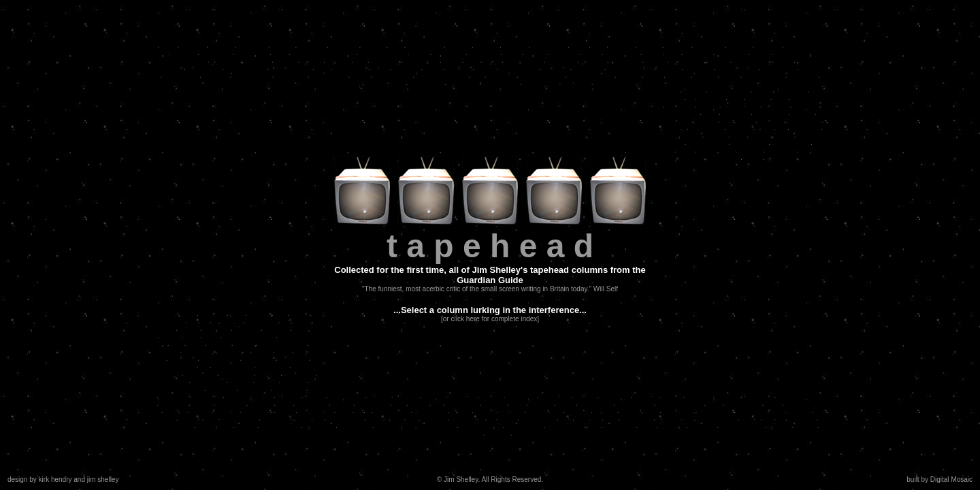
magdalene (181, 75)
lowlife (199, 321)
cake (773, 403)
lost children (790, 143)
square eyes (804, 45)
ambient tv (252, 53)
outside (289, 396)
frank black (316, 411)
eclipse (650, 45)
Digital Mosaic (951, 479)
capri (380, 68)
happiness (373, 403)
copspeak (484, 53)
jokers (352, 83)
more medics (232, 366)
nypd (647, 426)
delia (168, 45)
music (263, 396)
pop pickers (565, 426)
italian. (761, 135)
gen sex (768, 45)
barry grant (350, 68)
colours (541, 403)
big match (290, 388)
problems (228, 321)
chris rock (463, 83)
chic (396, 45)
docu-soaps (345, 418)
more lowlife (752, 60)
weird (653, 75)
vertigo (716, 135)
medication (621, 53)
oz (204, 366)
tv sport (771, 120)
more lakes (538, 418)
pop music (355, 426)
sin (437, 403)
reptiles (338, 60)
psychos (802, 418)
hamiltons (299, 373)
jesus (285, 411)
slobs (669, 90)
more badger (614, 83)
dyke (211, 336)
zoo (280, 313)
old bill (774, 418)
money (585, 396)
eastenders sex (282, 343)
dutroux (622, 45)
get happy (199, 351)
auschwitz (180, 366)
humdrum (257, 411)
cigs (599, 45)
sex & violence (630, 68)
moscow (703, 426)
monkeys (231, 403)
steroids (805, 105)
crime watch (437, 426)
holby (753, 158)
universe (463, 396)
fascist (708, 105)
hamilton (312, 45)
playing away (291, 68)
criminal (515, 45)
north (512, 53)
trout (363, 411)
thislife (655, 60)
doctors (812, 68)
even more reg (591, 75)
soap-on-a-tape (382, 53)
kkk (477, 75)
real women (716, 150)
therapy (226, 411)
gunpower (462, 403)
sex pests (751, 411)
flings (784, 60)
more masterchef (231, 418)
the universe (394, 426)
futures (241, 381)
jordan (314, 396)
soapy (200, 411)
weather (699, 396)
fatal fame (291, 75)
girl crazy (225, 60)
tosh (739, 135)
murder (511, 411)
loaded (491, 396)
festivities (709, 45)
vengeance (688, 60)
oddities (307, 351)
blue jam (406, 68)
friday (452, 60)
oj (691, 98)
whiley (178, 381)
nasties (374, 45)
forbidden (588, 68)
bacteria (310, 418)
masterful (296, 321)
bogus (342, 403)
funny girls (430, 411)
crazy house (393, 75)
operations (596, 403)
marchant (555, 396)
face (714, 403)
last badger (346, 396)
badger (283, 45)
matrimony (771, 113)
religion (728, 396)
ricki (736, 98)
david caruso (737, 68)
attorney (246, 328)
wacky (202, 403)
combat (487, 45)
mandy (802, 113)
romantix (564, 53)
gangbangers (299, 336)
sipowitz (672, 426)
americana (707, 128)
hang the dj (544, 411)
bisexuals (561, 60)
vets (472, 60)
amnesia (257, 60)
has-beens (467, 418)
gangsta (213, 313)
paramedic (738, 120)
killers (750, 418)
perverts (216, 328)
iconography (639, 411)
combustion (329, 75)
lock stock (200, 373)
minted (605, 411)
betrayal (776, 105)
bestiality (576, 83)
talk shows (803, 120)
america (673, 128)
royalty (311, 60)
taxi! (323, 68)
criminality (180, 313)
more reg (502, 418)
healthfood (715, 411)
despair (458, 45)
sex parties (426, 83)
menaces (293, 358)
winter (486, 68)
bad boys (253, 45)
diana (360, 75)
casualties (448, 53)
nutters (706, 120)
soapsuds (743, 128)
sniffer (460, 411)
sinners (237, 396)
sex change (635, 403)
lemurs (434, 396)
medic (170, 336)
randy (262, 351)
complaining (524, 60)
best (518, 403)
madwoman (740, 105)
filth (399, 403)
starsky (629, 75)
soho (195, 343)
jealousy (306, 328)
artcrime (216, 75)
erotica (175, 411)
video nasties (246, 68)
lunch (433, 68)
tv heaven (216, 53)
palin (685, 150)
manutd (774, 128)
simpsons (233, 351)
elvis (284, 403)
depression (549, 45)
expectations (280, 426)
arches (286, 60)
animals (193, 45)
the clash (781, 150)
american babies (441, 75)
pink (344, 411)
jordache (679, 105)
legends (434, 418)
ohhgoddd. (209, 381)
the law (497, 433)
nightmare (312, 403)
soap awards (707, 143)
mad (710, 113)
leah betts (273, 366)
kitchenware (682, 135)
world (300, 313)
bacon (189, 328)
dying (784, 135)
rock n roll (277, 418)
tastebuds (791, 90)
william (379, 396)
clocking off (425, 45)
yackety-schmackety (323, 53)
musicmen (177, 426)
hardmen (343, 45)
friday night (778, 68)
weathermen (385, 83)
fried (283, 351)
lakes (492, 60)
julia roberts (524, 426)
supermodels (790, 411)
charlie (266, 381)
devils (419, 403)
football (739, 45)
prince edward (541, 75)
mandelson (214, 426)
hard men (255, 388)
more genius (805, 403)
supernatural (717, 418)
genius (535, 53)
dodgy (244, 343)
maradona (807, 98)
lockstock (521, 396)
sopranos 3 (185, 388)
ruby (474, 433)
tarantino (698, 53)
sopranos (758, 396)
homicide (802, 75)
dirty (780, 98)
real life (668, 68)
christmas (675, 120)
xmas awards (481, 426)
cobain (190, 418)
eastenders (421, 60)
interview (699, 68)
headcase (625, 60)
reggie (672, 396)
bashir (246, 426)
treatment (261, 321)
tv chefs (404, 418)
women (261, 403)
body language (680, 403)
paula (591, 53)
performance (186, 60)
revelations (791, 53)
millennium (204, 68)
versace (458, 68)
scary (566, 403)
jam (593, 426)
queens (294, 381)
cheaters (182, 358)
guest (419, 53)
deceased (619, 426)
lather (652, 53)
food (280, 53)
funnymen (679, 411)
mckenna (175, 396)
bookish (593, 60)
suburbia (174, 403)
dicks (579, 45)
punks (761, 53)
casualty (712, 98)
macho (693, 90)
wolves (219, 343)
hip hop (750, 150)
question (555, 68)
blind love (319, 426)
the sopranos (764, 75)
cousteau (805, 128)
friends (168, 351)
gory (192, 336)
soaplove (385, 60)
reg (566, 418)
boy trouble (392, 411)
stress (719, 60)
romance (736, 113)
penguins (615, 396)
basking (184, 53)
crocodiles (236, 373)
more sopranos (801, 396)
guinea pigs (674, 418)
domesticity (749, 143)
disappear (259, 358)
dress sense (519, 68)
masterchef (743, 403)
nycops (268, 373)
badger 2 (221, 388)
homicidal (731, 53)
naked (377, 418)
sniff (672, 53)
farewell (677, 45)
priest (762, 90)
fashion (578, 411)
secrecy (276, 328)
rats (611, 418)
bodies (805, 426)
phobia (259, 313)
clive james (540, 83)
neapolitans (501, 83)
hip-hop (222, 45)
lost (360, 60)
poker (730, 75)
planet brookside (249, 336)
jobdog (173, 321)
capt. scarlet (220, 358)
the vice (587, 418)
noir (177, 343)
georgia (494, 403)
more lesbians (742, 426)
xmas (166, 328)
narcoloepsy (252, 75)
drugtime (501, 75)
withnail (406, 396)
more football (729, 90)
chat (237, 313)
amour (485, 411)
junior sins (682, 113)
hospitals (207, 396)
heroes (758, 98)
